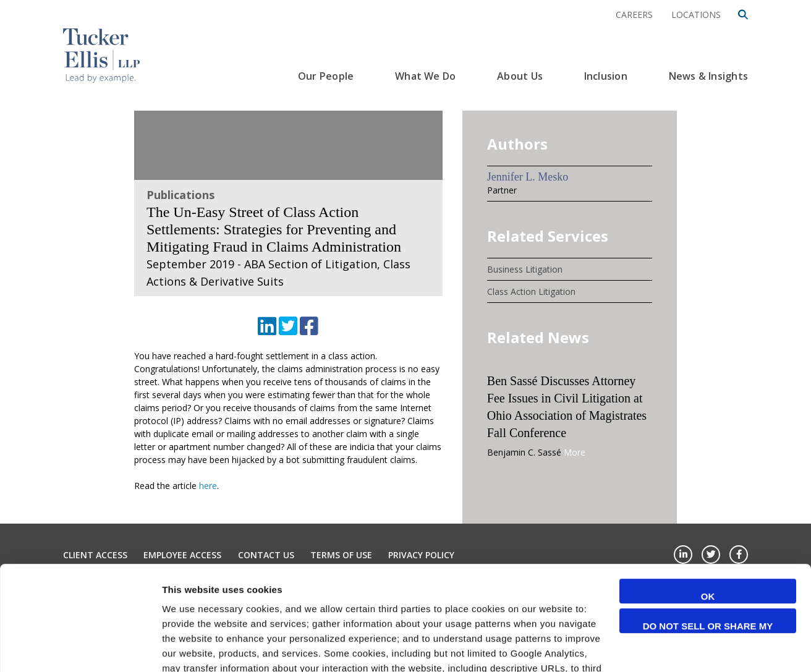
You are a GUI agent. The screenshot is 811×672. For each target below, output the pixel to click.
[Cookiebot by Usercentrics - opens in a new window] (80, 648)
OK (708, 499)
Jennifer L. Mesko (528, 177)
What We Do (425, 76)
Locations (696, 15)
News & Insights (708, 76)
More (575, 452)
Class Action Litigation (531, 291)
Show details (191, 648)
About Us (520, 76)
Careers (634, 15)
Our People (326, 76)
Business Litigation (525, 269)
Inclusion (606, 76)
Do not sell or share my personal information (708, 529)
